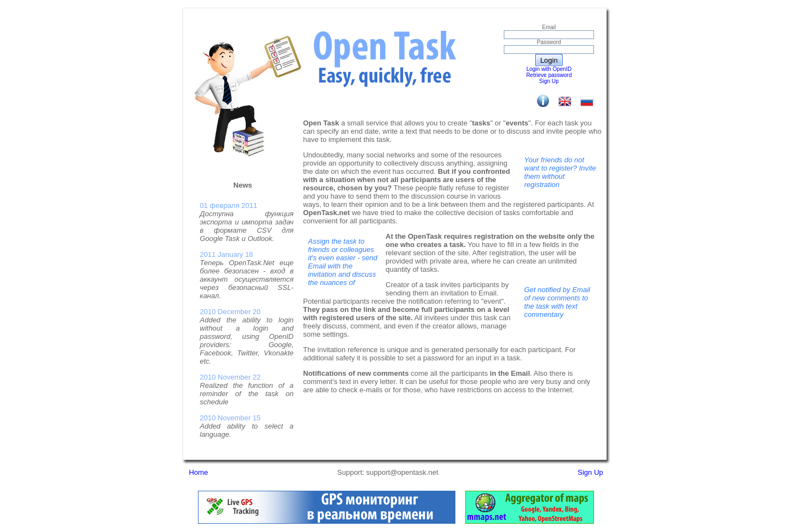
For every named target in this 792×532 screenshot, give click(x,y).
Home (198, 472)
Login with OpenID (549, 69)
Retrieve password (549, 75)
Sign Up (549, 81)
